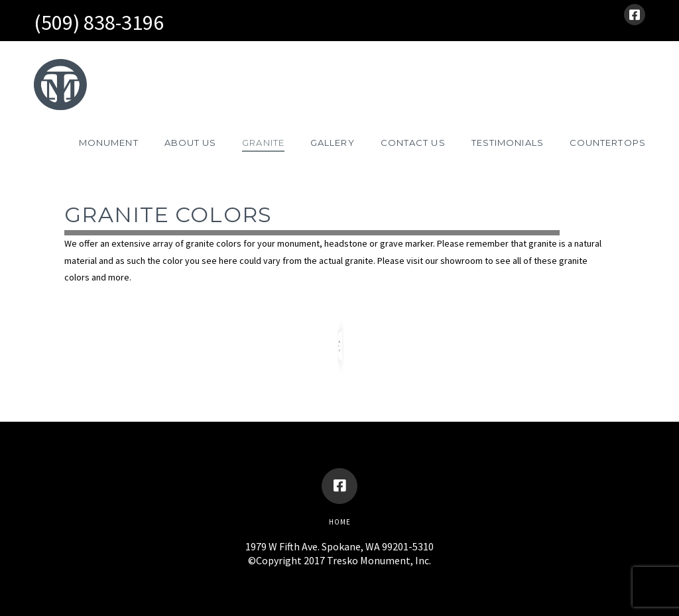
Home (340, 522)
